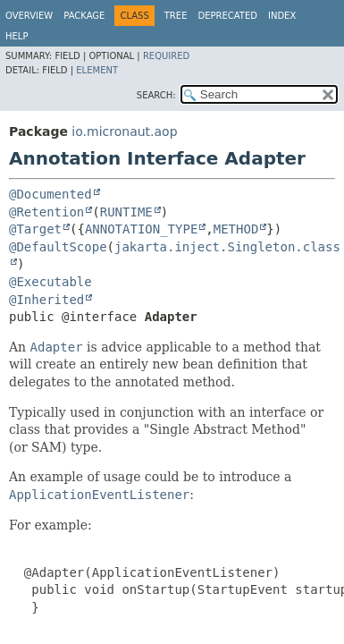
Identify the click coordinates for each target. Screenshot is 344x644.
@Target (35, 229)
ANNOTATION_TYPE (141, 229)
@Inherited (46, 300)
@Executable (50, 282)
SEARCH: (156, 95)
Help (17, 36)
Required (166, 56)
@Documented (50, 194)
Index (282, 16)
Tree (176, 16)
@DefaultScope (58, 247)
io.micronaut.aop (124, 131)
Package (84, 16)
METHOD (236, 229)
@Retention (46, 212)
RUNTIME (126, 212)
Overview (29, 16)
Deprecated (227, 16)
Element (97, 70)
